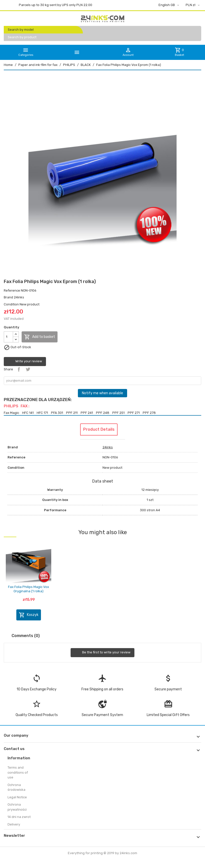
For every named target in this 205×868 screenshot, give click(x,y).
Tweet (28, 369)
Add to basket (40, 337)
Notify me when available (102, 393)
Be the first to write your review (102, 653)
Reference (12, 290)
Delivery (14, 824)
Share (19, 369)
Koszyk (29, 615)
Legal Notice (17, 797)
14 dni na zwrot (19, 817)
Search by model (21, 30)
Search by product (22, 37)
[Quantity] (8, 337)
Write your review (25, 362)
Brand (8, 297)
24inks (19, 297)
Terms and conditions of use (18, 772)
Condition (11, 304)
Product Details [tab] (99, 429)
